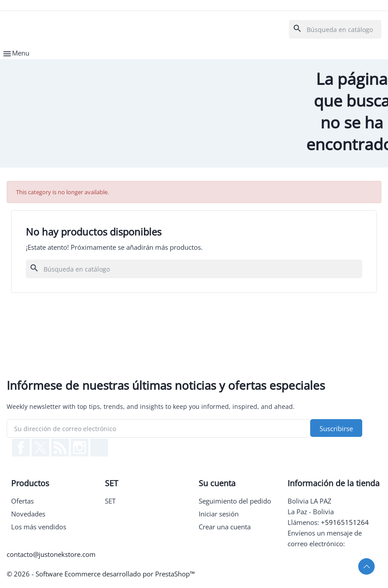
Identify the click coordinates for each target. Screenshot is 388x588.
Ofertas (22, 501)
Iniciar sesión (219, 514)
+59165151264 (345, 522)
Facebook (21, 448)
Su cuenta (217, 483)
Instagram (80, 448)
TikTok (99, 448)
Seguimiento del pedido (235, 501)
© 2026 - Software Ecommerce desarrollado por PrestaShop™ (101, 574)
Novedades (28, 514)
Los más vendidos (39, 527)
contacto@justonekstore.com (51, 554)
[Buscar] (335, 29)
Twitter (40, 448)
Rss (60, 448)
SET (110, 501)
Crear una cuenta (225, 527)
